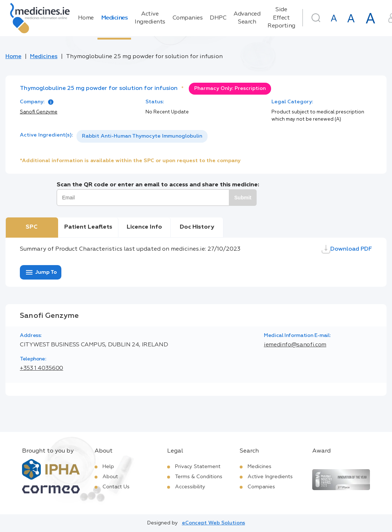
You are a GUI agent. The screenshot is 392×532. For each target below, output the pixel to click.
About (110, 477)
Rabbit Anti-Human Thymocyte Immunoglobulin (142, 136)
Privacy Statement (198, 467)
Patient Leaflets (88, 227)
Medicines (114, 18)
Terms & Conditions (199, 477)
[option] (142, 136)
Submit (243, 198)
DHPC (218, 18)
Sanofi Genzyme (39, 112)
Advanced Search (247, 18)
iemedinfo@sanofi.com (295, 345)
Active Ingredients (150, 18)
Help (108, 467)
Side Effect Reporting (281, 18)
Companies (188, 18)
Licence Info (144, 227)
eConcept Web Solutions (214, 523)
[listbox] (142, 136)
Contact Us (116, 487)
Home (86, 18)
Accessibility (190, 487)
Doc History (197, 227)
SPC (32, 227)
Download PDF (347, 249)
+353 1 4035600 (42, 368)
